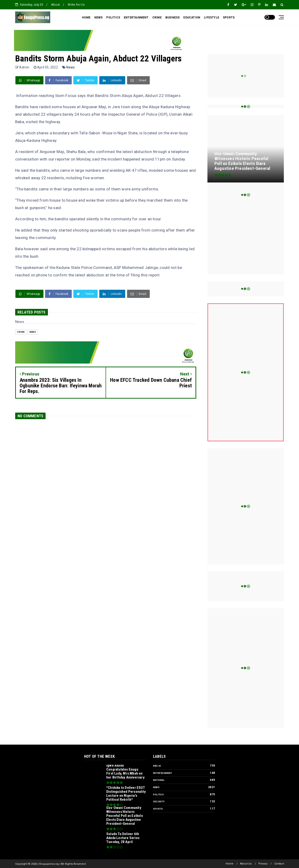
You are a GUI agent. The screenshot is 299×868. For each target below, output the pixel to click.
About (55, 5)
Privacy (263, 864)
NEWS (99, 18)
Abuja (157, 766)
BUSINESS (173, 18)
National (159, 780)
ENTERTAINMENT (136, 18)
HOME (86, 18)
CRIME (157, 18)
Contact (279, 864)
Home (230, 864)
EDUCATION (192, 18)
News (71, 67)
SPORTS (229, 18)
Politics (158, 795)
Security (159, 802)
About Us (246, 864)
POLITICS (113, 18)
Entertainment (163, 773)
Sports (158, 809)
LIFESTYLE (212, 18)
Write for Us (76, 5)
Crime (21, 332)
